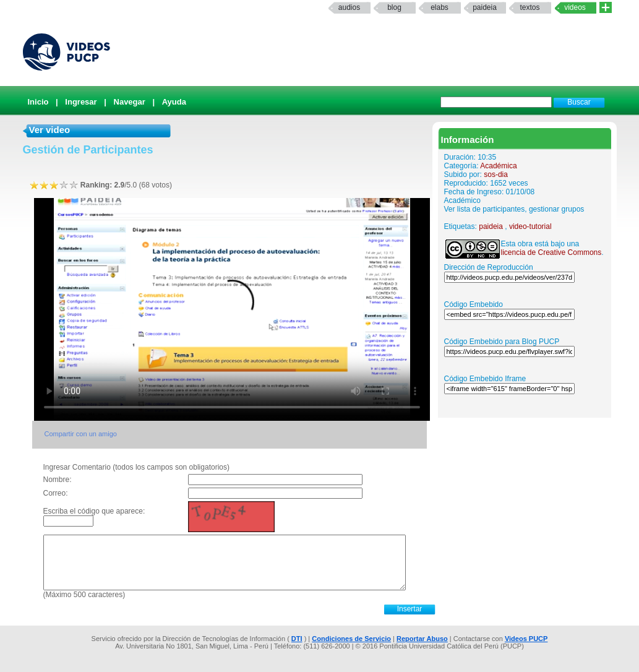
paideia (485, 7)
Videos (575, 7)
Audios (349, 7)
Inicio (38, 102)
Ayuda (174, 102)
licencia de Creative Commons (551, 252)
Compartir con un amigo (81, 434)
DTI (297, 639)
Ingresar (81, 102)
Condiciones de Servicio (351, 639)
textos (530, 7)
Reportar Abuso (422, 639)
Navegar (130, 102)
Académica (498, 166)
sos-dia (496, 174)
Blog (394, 7)
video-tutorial (530, 226)
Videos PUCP (526, 639)
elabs (440, 7)
